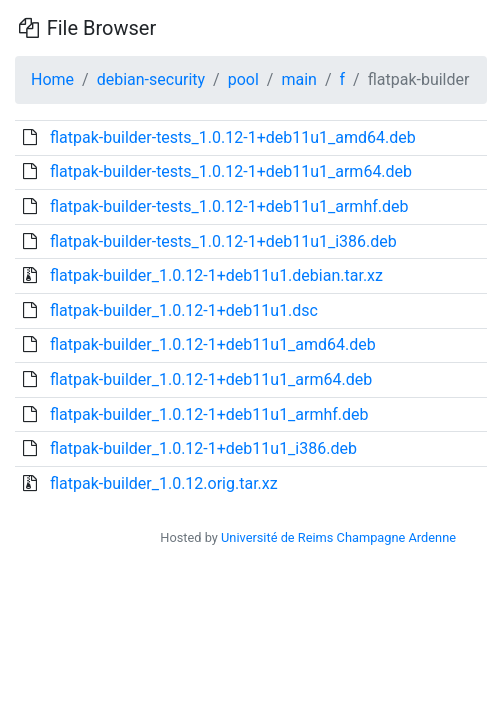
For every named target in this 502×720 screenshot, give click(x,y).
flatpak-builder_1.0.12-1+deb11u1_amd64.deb (213, 344)
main (298, 79)
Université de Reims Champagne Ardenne (338, 537)
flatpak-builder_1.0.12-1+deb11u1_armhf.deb (209, 414)
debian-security (151, 79)
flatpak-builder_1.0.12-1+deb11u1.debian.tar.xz (216, 275)
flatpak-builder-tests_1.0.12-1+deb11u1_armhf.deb (229, 206)
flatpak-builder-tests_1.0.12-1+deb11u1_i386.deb (223, 241)
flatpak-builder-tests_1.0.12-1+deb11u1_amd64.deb (233, 137)
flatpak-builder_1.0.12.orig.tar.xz (164, 483)
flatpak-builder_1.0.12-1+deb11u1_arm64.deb (211, 379)
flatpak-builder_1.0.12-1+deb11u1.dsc (184, 310)
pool (243, 79)
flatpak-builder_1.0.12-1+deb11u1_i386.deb (203, 448)
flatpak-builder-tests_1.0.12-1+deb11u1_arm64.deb (231, 171)
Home (52, 79)
